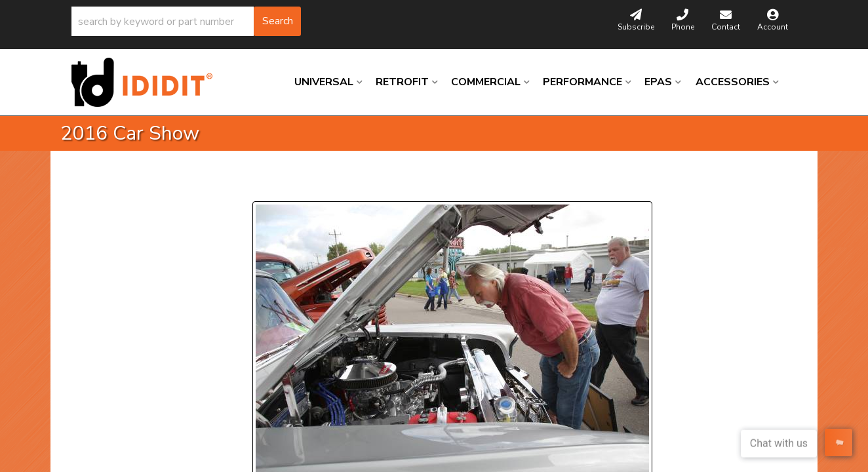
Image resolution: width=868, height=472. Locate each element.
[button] (186, 21)
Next (372, 185)
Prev (270, 185)
